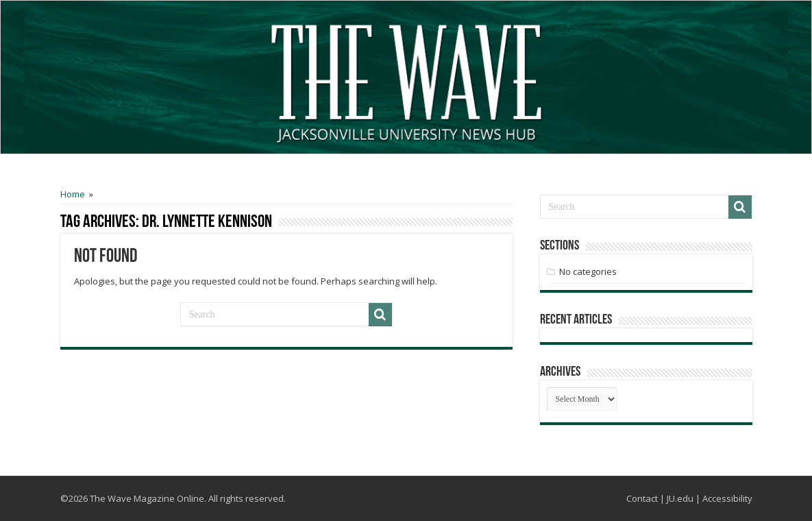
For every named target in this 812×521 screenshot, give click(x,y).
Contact (642, 498)
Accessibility (727, 498)
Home (73, 194)
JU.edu (680, 498)
